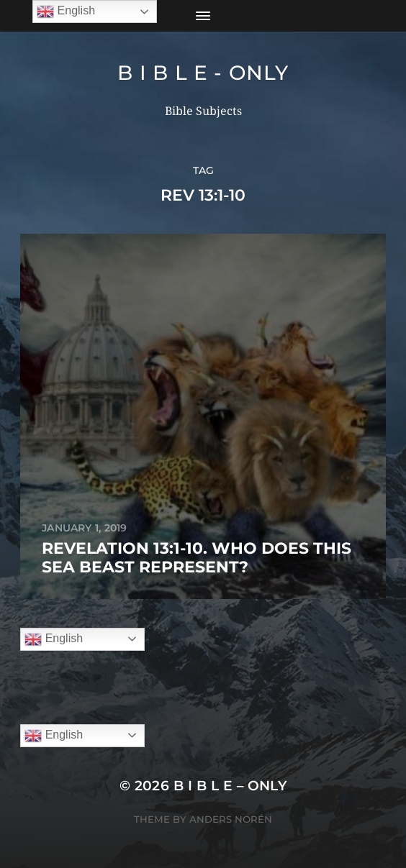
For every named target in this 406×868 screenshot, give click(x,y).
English (54, 639)
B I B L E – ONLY (230, 786)
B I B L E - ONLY (203, 73)
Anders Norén (231, 819)
